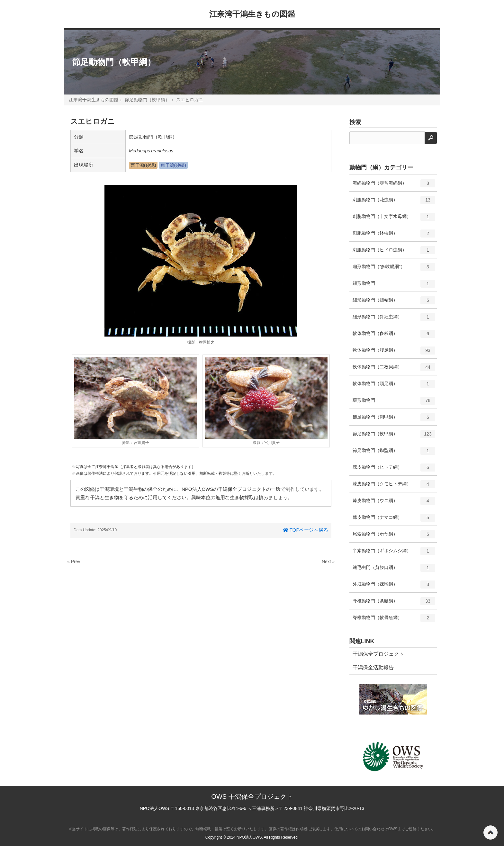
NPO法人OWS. (250, 837)
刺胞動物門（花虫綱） (394, 202)
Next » (328, 562)
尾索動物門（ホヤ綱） (394, 536)
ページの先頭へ (491, 833)
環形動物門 (394, 403)
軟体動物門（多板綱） (394, 336)
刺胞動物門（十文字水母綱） (394, 219)
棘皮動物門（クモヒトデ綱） (394, 486)
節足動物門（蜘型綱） (394, 453)
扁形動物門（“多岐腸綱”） (394, 269)
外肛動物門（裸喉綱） (394, 587)
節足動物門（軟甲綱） (114, 62)
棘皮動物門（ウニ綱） (394, 503)
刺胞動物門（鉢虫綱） (394, 236)
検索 (355, 122)
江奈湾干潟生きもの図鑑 (252, 14)
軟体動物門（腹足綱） (394, 353)
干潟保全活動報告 (373, 667)
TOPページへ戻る (306, 530)
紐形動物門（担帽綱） (394, 302)
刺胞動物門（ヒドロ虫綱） (394, 252)
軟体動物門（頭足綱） (394, 386)
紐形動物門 (394, 286)
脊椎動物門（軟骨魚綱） (394, 620)
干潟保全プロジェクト (378, 654)
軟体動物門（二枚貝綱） (394, 369)
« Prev (74, 562)
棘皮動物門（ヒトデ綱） (394, 470)
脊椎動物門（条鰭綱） (394, 603)
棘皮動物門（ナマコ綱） (394, 520)
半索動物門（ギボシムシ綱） (394, 553)
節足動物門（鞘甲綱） (394, 419)
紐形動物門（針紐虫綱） (394, 319)
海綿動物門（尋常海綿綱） (394, 185)
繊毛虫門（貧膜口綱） (394, 570)
